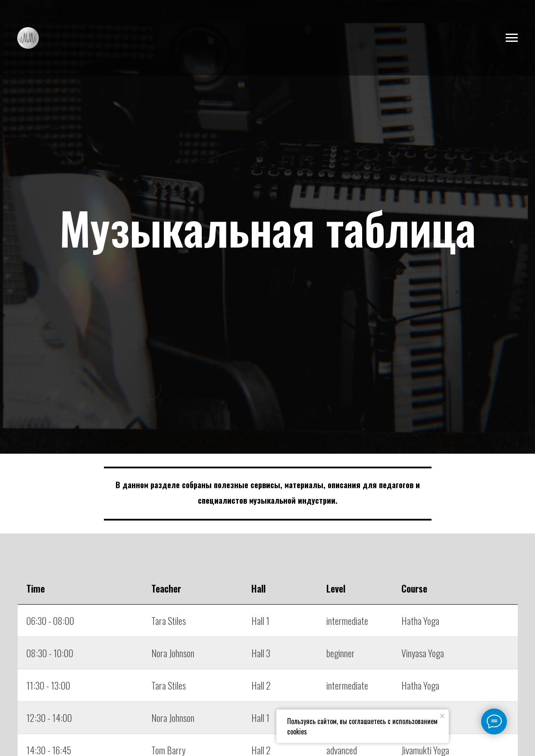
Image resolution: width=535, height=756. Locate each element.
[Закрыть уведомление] (442, 716)
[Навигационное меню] (512, 38)
